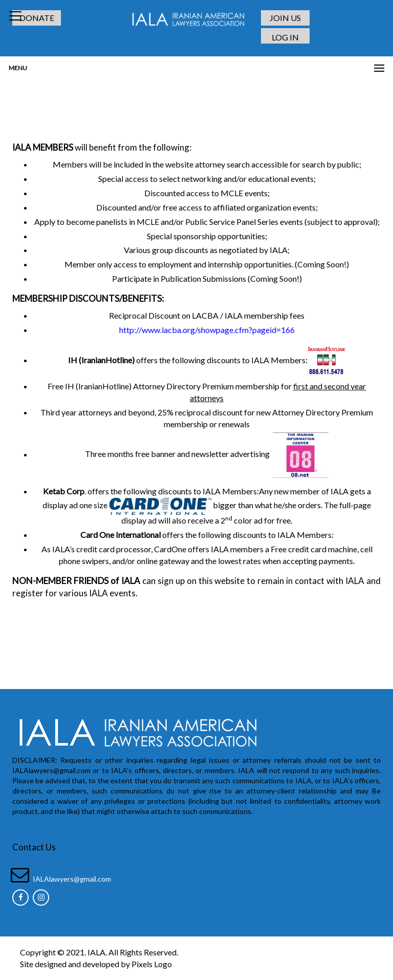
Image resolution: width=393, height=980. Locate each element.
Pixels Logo (152, 964)
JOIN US (285, 18)
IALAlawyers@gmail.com (72, 879)
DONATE (37, 18)
